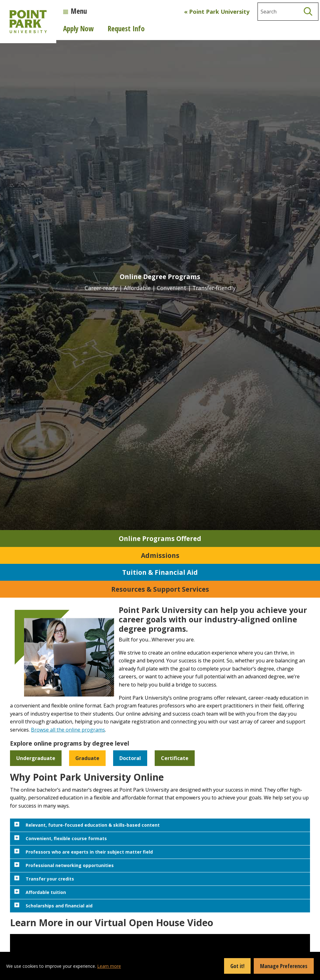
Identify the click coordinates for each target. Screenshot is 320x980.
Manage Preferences (284, 966)
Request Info (126, 28)
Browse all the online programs (68, 730)
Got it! (237, 966)
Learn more (109, 966)
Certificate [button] (175, 758)
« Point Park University (217, 12)
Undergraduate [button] (36, 758)
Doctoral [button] (130, 758)
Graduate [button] (87, 758)
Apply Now (78, 28)
